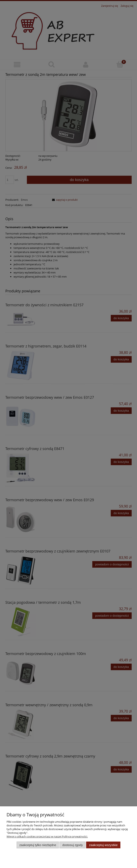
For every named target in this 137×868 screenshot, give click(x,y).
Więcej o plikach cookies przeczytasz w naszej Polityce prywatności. (47, 836)
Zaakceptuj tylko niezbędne (38, 845)
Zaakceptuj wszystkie (103, 845)
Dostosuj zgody (73, 845)
